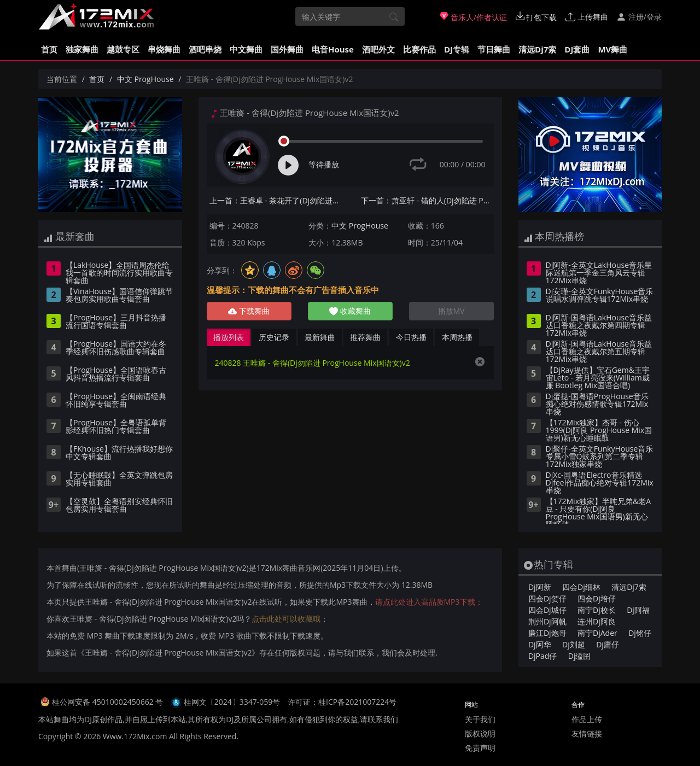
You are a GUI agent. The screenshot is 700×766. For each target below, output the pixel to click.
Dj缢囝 (580, 656)
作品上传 (587, 719)
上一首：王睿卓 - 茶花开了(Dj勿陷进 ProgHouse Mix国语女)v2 (276, 200)
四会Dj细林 (581, 587)
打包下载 (536, 17)
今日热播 (411, 337)
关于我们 (480, 719)
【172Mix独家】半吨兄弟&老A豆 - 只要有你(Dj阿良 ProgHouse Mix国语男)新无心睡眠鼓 (599, 511)
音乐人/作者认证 (473, 17)
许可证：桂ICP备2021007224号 (342, 702)
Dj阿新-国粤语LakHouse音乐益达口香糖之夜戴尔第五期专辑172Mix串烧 (599, 352)
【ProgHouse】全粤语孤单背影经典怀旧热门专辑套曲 (116, 427)
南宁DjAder (597, 633)
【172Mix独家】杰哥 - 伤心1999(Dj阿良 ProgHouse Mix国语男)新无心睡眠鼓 (599, 431)
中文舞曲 (246, 49)
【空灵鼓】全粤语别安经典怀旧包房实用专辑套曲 (119, 506)
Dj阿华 (540, 644)
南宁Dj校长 (597, 610)
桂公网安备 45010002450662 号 (109, 702)
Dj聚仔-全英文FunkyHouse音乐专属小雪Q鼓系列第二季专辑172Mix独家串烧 (600, 457)
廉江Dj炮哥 (547, 633)
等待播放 (324, 164)
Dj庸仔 (608, 644)
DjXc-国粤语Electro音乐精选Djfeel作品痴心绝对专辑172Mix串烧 (600, 483)
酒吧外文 (378, 49)
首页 (49, 49)
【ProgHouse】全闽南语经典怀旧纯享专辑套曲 (116, 401)
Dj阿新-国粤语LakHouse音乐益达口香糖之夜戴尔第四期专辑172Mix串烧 (599, 326)
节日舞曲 (494, 49)
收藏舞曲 (350, 311)
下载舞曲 (249, 311)
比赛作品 (419, 49)
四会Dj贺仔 (547, 598)
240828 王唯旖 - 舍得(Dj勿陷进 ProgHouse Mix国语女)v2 (313, 363)
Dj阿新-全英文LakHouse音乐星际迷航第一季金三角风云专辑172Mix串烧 (599, 273)
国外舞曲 (287, 49)
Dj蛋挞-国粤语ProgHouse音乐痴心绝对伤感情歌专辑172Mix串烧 (597, 405)
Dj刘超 (574, 644)
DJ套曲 (577, 49)
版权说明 (480, 733)
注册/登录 (639, 17)
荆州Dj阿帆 (547, 621)
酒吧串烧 (205, 49)
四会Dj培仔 (597, 598)
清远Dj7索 (537, 49)
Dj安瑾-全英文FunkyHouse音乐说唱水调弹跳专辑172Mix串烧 (600, 296)
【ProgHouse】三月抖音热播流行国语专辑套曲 (116, 322)
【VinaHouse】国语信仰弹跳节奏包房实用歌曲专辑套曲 (119, 296)
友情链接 (587, 733)
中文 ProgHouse (145, 79)
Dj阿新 (540, 587)
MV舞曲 (612, 49)
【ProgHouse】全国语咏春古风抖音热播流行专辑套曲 (116, 375)
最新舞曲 (320, 337)
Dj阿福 (638, 610)
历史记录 (274, 337)
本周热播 (457, 337)
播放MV (451, 311)
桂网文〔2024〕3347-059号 (232, 702)
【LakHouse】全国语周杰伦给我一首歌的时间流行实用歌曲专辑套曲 (119, 273)
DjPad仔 (542, 656)
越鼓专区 (123, 49)
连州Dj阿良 (597, 621)
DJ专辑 (457, 49)
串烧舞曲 (164, 49)
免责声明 (480, 748)
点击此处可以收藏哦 (286, 619)
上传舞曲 (587, 17)
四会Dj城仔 (547, 610)
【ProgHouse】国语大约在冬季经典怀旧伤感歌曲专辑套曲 (116, 348)
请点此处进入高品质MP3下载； (429, 602)
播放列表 (229, 337)
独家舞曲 (82, 49)
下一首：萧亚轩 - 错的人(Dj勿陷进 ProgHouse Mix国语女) (427, 200)
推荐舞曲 (365, 337)
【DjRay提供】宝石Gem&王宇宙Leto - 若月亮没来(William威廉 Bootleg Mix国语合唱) (598, 378)
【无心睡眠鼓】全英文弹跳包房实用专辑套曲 (119, 480)
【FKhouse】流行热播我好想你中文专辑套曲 (119, 453)
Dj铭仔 (640, 633)
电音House (333, 49)
